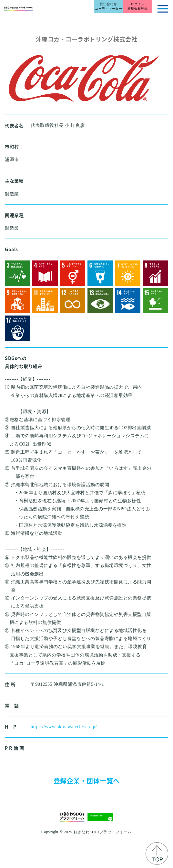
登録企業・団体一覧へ (87, 781)
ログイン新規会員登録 (138, 6)
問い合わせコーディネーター (108, 6)
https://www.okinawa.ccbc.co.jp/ (64, 727)
